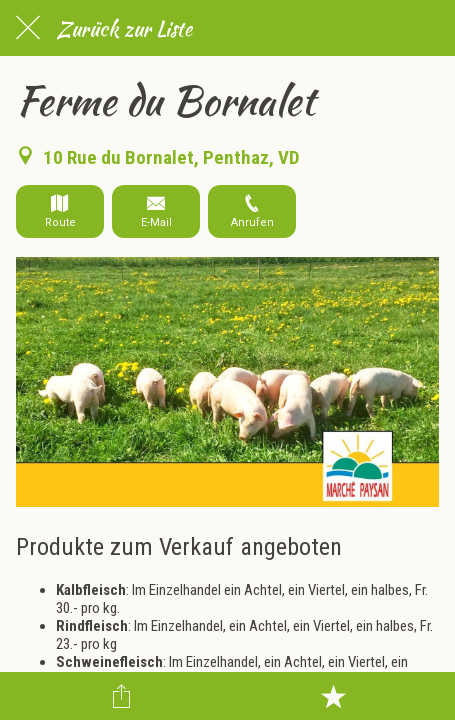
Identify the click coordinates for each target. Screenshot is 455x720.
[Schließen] (28, 28)
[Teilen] (122, 696)
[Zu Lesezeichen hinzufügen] (333, 696)
